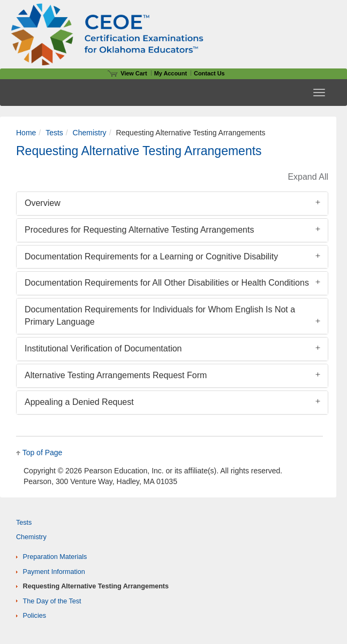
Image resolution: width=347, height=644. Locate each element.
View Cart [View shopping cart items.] (127, 73)
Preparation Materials (55, 557)
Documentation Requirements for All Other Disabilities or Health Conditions (167, 283)
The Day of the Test (52, 601)
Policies (35, 616)
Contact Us (209, 73)
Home (26, 133)
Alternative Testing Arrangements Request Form (116, 375)
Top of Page (43, 453)
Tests (54, 133)
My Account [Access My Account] (171, 73)
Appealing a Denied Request (79, 402)
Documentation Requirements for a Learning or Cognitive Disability (151, 256)
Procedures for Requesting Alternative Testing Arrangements (139, 230)
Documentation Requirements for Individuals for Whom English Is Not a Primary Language (160, 316)
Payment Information (54, 572)
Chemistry (90, 133)
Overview (43, 203)
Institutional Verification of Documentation (103, 348)
